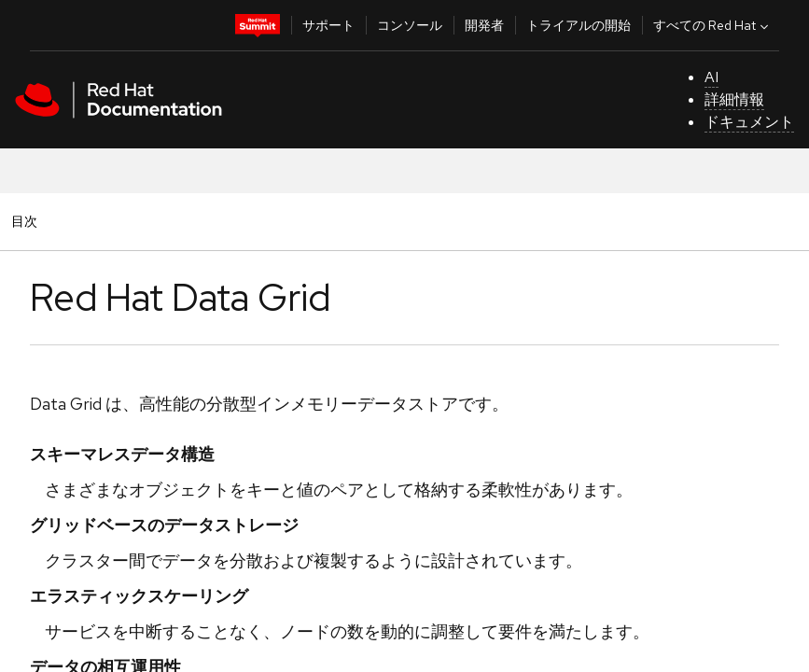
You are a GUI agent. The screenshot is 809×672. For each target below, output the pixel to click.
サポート (328, 25)
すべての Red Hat (713, 25)
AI (711, 77)
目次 (27, 221)
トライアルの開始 (579, 25)
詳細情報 (734, 99)
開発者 (484, 25)
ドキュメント (749, 122)
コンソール (410, 25)
